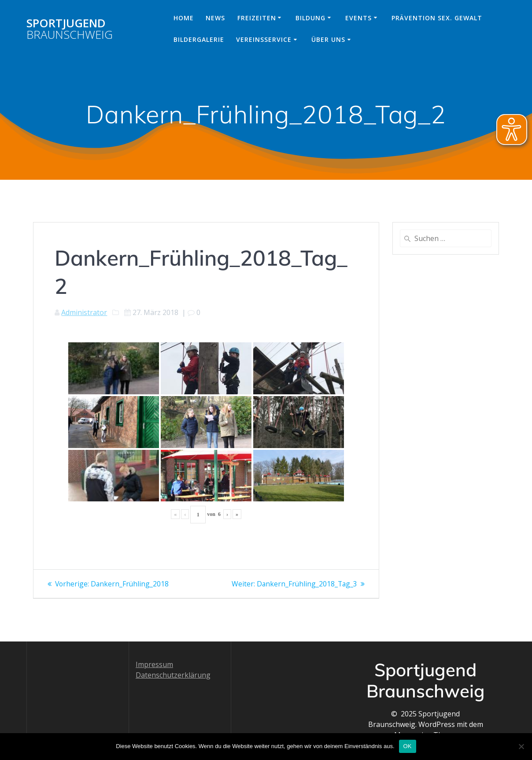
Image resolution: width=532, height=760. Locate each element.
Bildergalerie (199, 39)
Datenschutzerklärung (173, 675)
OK (408, 746)
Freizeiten (257, 18)
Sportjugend (70, 29)
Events (358, 18)
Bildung (310, 18)
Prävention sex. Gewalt (437, 18)
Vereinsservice (264, 39)
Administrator (84, 312)
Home (184, 18)
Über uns (328, 39)
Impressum (154, 664)
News (215, 18)
